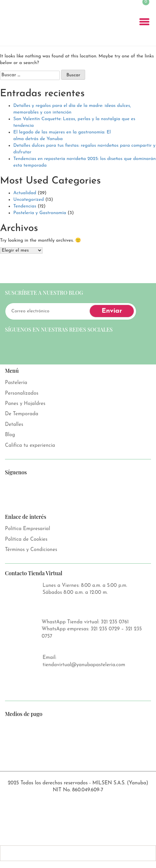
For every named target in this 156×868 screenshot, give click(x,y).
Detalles (14, 425)
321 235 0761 (115, 622)
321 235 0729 (105, 629)
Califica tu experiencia (30, 446)
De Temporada (22, 414)
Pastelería (16, 383)
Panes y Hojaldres (25, 404)
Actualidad (25, 193)
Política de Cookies (26, 540)
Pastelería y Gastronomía (40, 213)
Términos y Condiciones (31, 550)
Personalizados (22, 394)
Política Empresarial (27, 529)
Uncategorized (29, 200)
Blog (10, 435)
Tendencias (25, 206)
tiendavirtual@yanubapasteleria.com (84, 665)
